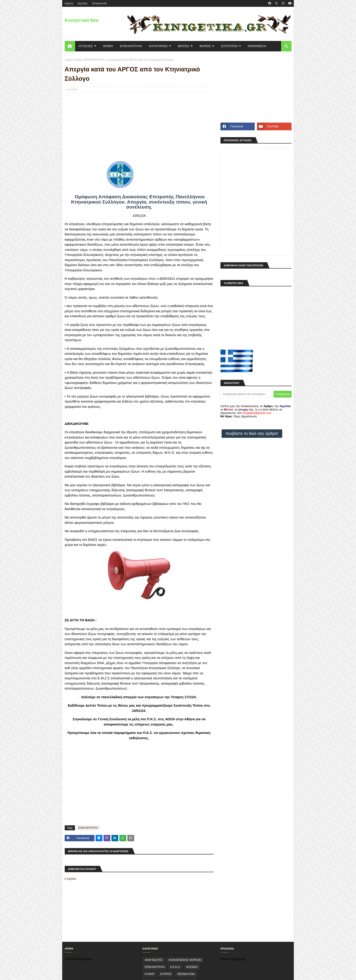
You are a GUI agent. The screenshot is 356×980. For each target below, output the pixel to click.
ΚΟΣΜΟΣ (192, 967)
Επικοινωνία (100, 3)
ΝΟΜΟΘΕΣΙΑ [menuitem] (257, 46)
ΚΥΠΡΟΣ (166, 974)
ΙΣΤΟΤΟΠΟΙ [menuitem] (229, 46)
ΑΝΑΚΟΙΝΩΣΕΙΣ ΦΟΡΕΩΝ (185, 960)
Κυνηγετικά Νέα (82, 20)
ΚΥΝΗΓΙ (150, 974)
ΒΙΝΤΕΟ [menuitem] (184, 46)
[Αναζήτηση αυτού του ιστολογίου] (247, 394)
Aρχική (69, 3)
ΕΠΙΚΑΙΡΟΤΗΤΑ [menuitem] (131, 46)
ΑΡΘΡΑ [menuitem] (108, 46)
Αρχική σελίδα (73, 60)
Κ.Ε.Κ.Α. (175, 967)
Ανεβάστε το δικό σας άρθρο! (252, 433)
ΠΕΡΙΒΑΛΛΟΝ (186, 974)
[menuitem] (70, 46)
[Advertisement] (139, 129)
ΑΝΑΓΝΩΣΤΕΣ (154, 960)
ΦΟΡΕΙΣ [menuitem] (205, 46)
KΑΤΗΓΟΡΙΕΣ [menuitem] (158, 46)
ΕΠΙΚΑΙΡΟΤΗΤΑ (94, 60)
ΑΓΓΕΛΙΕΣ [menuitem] (86, 46)
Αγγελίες (83, 3)
